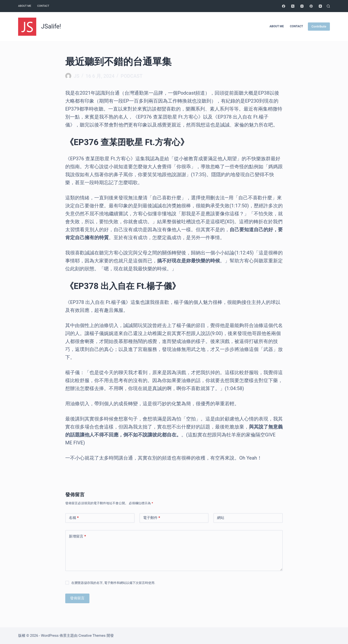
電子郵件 (152, 518)
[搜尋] (328, 6)
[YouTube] (320, 6)
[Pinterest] (311, 6)
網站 (221, 518)
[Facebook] (284, 6)
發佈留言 (77, 598)
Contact (43, 6)
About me (25, 6)
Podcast (132, 76)
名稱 (74, 518)
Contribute (319, 26)
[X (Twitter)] (293, 6)
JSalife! (51, 26)
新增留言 (77, 536)
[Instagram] (302, 6)
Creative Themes (92, 636)
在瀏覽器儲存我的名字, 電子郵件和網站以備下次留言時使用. (113, 583)
